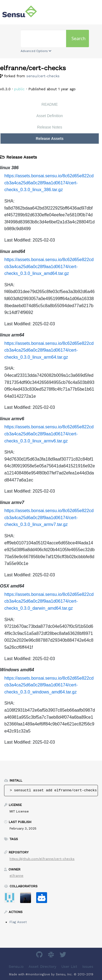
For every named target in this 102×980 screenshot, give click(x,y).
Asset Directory (42, 966)
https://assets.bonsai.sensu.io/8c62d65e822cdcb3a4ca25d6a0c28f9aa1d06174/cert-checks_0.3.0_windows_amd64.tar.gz (49, 685)
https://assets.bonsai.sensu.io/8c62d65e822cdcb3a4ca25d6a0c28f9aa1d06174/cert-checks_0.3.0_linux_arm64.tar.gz (49, 350)
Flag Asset (18, 922)
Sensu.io (16, 966)
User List (69, 966)
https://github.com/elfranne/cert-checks (42, 859)
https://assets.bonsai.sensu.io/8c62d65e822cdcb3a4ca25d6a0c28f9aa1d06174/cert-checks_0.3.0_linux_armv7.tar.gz (49, 518)
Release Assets (50, 139)
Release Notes (50, 127)
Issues (88, 966)
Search (78, 38)
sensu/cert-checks (43, 76)
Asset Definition (50, 116)
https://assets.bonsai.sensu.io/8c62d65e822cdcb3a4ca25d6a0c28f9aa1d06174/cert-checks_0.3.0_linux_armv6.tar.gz (49, 434)
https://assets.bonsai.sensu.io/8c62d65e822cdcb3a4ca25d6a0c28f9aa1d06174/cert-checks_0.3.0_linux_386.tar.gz (49, 183)
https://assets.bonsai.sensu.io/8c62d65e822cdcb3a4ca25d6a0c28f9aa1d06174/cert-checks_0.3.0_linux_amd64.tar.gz (49, 266)
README (50, 104)
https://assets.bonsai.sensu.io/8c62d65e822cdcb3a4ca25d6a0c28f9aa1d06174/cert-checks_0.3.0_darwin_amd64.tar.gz (49, 601)
